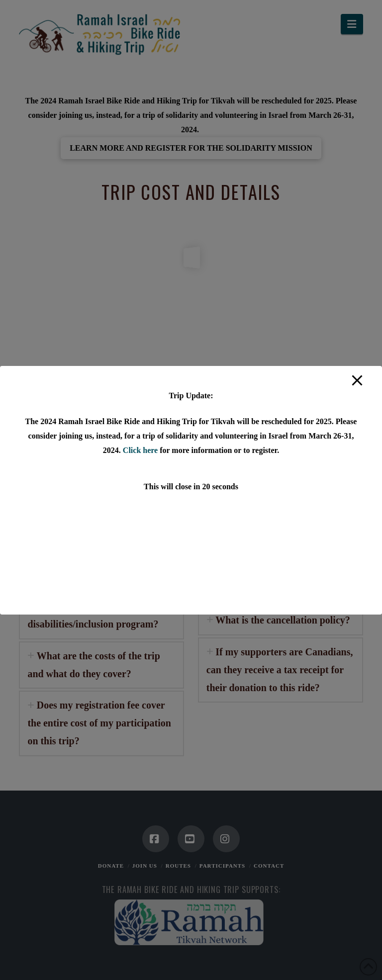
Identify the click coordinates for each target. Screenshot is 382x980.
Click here (140, 450)
